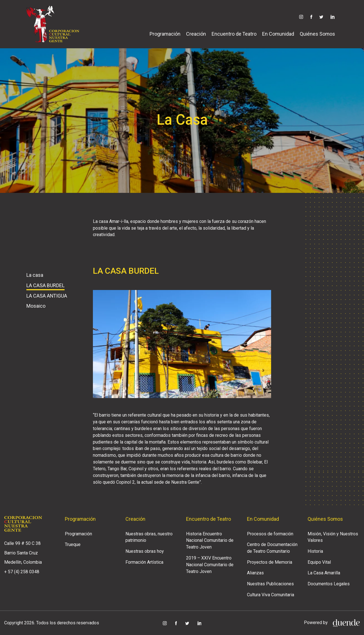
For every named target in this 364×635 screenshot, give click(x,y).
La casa (35, 275)
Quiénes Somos (317, 34)
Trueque (73, 544)
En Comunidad (278, 34)
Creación (196, 34)
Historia (315, 551)
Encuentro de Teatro (234, 34)
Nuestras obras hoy (145, 551)
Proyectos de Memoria (270, 562)
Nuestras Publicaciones (270, 584)
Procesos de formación (270, 534)
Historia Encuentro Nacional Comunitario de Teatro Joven (210, 541)
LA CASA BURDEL (45, 285)
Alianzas (255, 573)
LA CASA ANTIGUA (47, 296)
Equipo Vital (319, 562)
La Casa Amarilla (324, 573)
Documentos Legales (329, 584)
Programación (165, 34)
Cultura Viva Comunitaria (271, 595)
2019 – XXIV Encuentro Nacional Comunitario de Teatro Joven (210, 565)
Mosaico (36, 306)
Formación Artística (144, 562)
